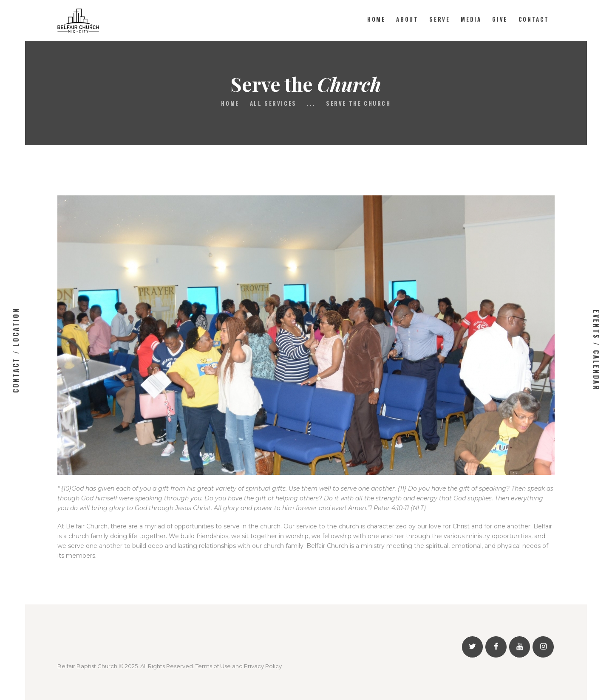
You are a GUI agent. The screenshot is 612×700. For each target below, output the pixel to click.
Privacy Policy (263, 666)
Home (230, 103)
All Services (273, 103)
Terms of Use (213, 666)
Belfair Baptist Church (87, 666)
